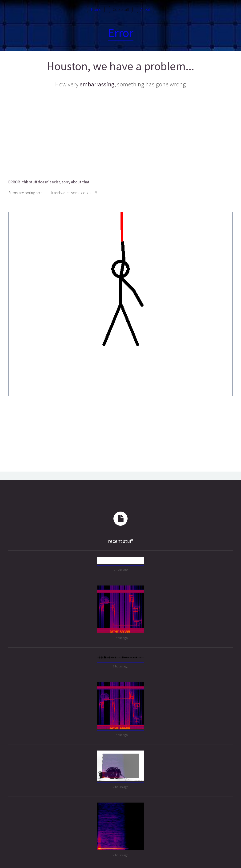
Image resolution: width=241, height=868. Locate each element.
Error (121, 33)
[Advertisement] (120, 134)
